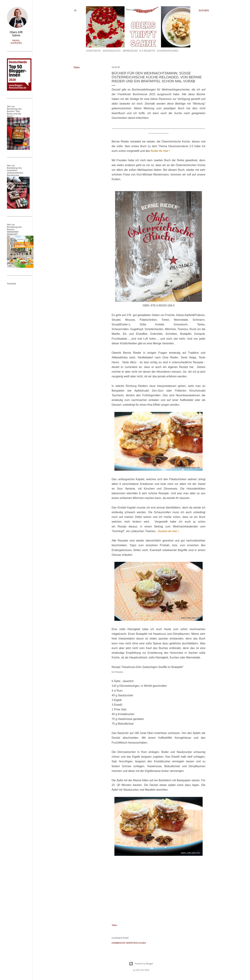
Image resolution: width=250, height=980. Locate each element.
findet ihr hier (160, 151)
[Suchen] (204, 10)
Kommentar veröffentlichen (129, 943)
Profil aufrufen (16, 42)
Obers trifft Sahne (16, 34)
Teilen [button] (77, 67)
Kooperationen (168, 51)
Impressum (130, 51)
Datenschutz (112, 51)
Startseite (93, 51)
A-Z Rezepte (147, 51)
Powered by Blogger (141, 964)
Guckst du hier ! (169, 531)
